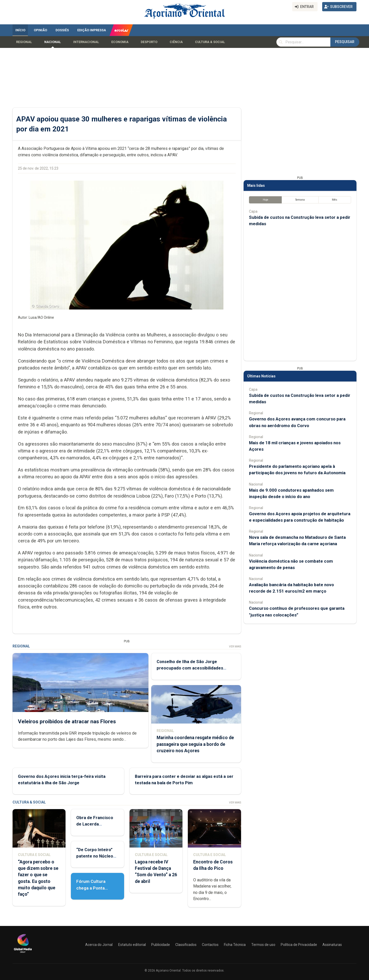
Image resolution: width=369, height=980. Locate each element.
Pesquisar (345, 42)
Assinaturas (332, 945)
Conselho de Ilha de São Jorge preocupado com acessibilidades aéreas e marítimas (190, 668)
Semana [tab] (300, 200)
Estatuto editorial (132, 945)
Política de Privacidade (299, 945)
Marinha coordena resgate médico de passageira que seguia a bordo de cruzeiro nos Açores (195, 744)
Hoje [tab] (265, 200)
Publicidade (161, 945)
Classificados (186, 945)
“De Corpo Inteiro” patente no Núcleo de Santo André (95, 856)
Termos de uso (263, 945)
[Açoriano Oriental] (23, 953)
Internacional (86, 42)
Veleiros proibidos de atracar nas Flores (67, 721)
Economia (120, 42)
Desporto (149, 42)
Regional (24, 42)
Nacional (53, 42)
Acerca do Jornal (99, 945)
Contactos (210, 945)
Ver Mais (235, 647)
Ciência (176, 42)
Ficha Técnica (235, 945)
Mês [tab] (335, 200)
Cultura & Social (210, 42)
